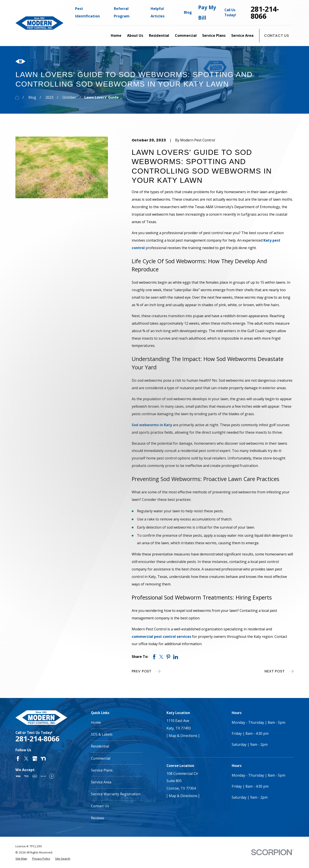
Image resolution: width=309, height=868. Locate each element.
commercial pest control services (161, 637)
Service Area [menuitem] (242, 35)
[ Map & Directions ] (183, 736)
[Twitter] (26, 759)
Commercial (101, 758)
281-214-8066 (265, 13)
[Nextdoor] (43, 759)
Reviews (98, 818)
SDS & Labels (102, 734)
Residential (100, 746)
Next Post (279, 671)
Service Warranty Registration (116, 794)
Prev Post (146, 671)
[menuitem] (21, 859)
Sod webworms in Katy (152, 425)
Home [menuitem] (116, 35)
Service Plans (102, 770)
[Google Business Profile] (35, 759)
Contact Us (277, 36)
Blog (188, 12)
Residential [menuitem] (159, 35)
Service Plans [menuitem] (214, 35)
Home (96, 722)
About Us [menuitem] (135, 35)
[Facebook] (18, 759)
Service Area (101, 782)
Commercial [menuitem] (186, 35)
